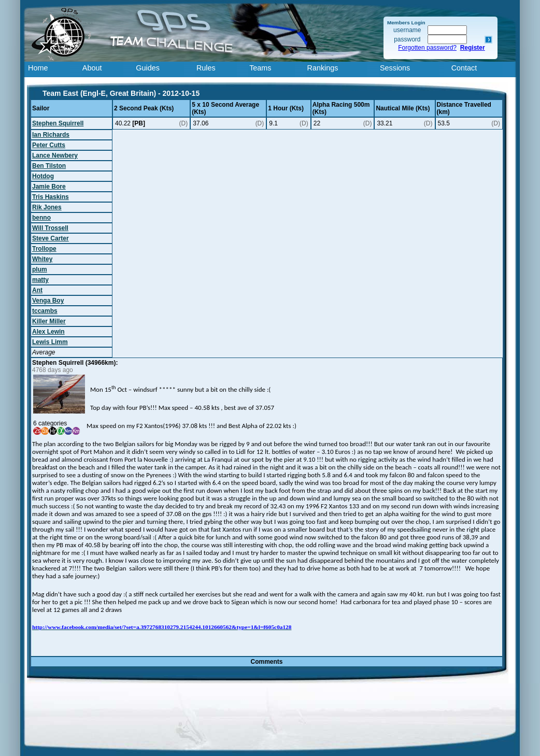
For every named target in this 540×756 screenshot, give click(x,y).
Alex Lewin (48, 332)
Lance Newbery (55, 155)
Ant (37, 290)
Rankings (323, 68)
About (92, 68)
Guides (148, 68)
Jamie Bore (49, 187)
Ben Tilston (49, 166)
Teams (260, 68)
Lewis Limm (50, 342)
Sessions (395, 68)
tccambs (45, 311)
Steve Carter (51, 238)
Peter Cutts (49, 145)
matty (40, 280)
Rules (206, 68)
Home (38, 68)
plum (40, 269)
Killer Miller (49, 321)
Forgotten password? (427, 48)
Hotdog (43, 176)
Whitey (42, 259)
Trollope (44, 249)
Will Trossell (50, 228)
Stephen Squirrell (58, 123)
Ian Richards (51, 135)
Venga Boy (48, 301)
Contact (464, 68)
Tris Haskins (51, 197)
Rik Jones (47, 207)
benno (41, 218)
